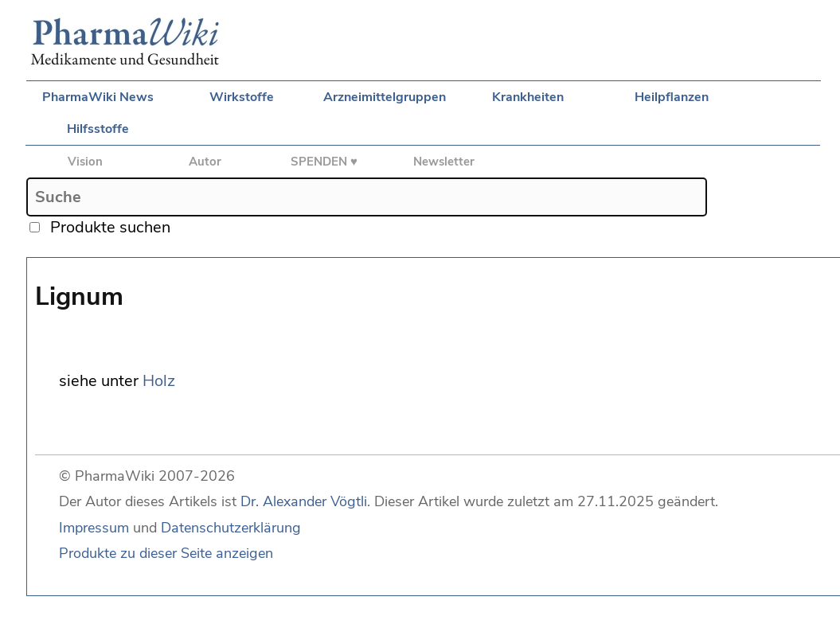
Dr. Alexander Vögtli (304, 501)
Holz (159, 381)
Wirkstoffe (242, 97)
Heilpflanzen (672, 97)
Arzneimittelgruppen (385, 97)
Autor (205, 162)
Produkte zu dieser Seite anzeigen (166, 553)
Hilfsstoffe (98, 129)
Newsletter (444, 162)
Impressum (94, 528)
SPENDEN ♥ (324, 162)
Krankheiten (528, 97)
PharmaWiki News (98, 97)
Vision (85, 162)
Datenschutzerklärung (231, 528)
